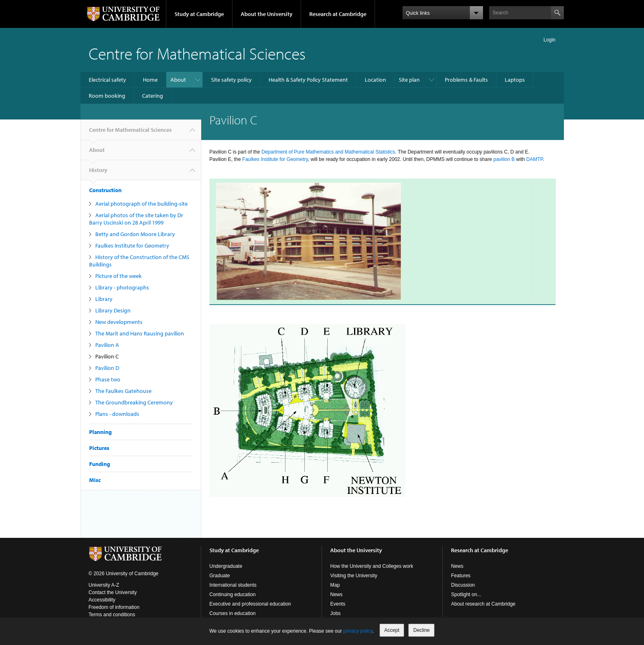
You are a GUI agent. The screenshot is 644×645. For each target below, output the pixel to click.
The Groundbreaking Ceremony (134, 402)
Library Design (113, 310)
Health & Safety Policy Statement (308, 80)
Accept (392, 630)
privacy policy (358, 631)
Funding (100, 464)
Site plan (409, 80)
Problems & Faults (466, 80)
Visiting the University (354, 576)
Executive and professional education (250, 604)
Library (104, 299)
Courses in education (233, 613)
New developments (119, 322)
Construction (105, 190)
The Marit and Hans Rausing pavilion (140, 333)
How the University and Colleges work (372, 566)
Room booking (107, 96)
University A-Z (104, 585)
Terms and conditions (112, 615)
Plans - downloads (117, 414)
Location (375, 80)
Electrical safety (107, 80)
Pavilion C (107, 356)
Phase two (108, 379)
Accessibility (102, 600)
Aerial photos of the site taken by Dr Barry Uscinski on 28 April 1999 (136, 219)
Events (338, 604)
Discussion (463, 585)
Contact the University (113, 592)
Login (549, 40)
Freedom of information (114, 607)
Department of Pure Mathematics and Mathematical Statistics (328, 152)
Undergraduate (226, 566)
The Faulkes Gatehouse (123, 391)
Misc (95, 480)
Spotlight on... (466, 595)
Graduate (220, 576)
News (336, 595)
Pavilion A (107, 345)
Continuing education (233, 595)
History (98, 173)
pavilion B (504, 159)
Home (150, 80)
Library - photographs (122, 287)
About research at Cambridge (483, 604)
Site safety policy (231, 80)
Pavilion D (107, 368)
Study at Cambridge (199, 14)
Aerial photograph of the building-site (141, 204)
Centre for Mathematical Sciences (197, 53)
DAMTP (534, 159)
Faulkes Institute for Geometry (132, 246)
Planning (100, 432)
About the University (267, 14)
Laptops (515, 80)
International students (233, 585)
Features (461, 576)
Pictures (99, 448)
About (178, 80)
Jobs (335, 613)
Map (335, 585)
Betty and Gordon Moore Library (135, 234)
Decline (421, 630)
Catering (153, 96)
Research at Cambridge (338, 14)
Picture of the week (118, 276)
